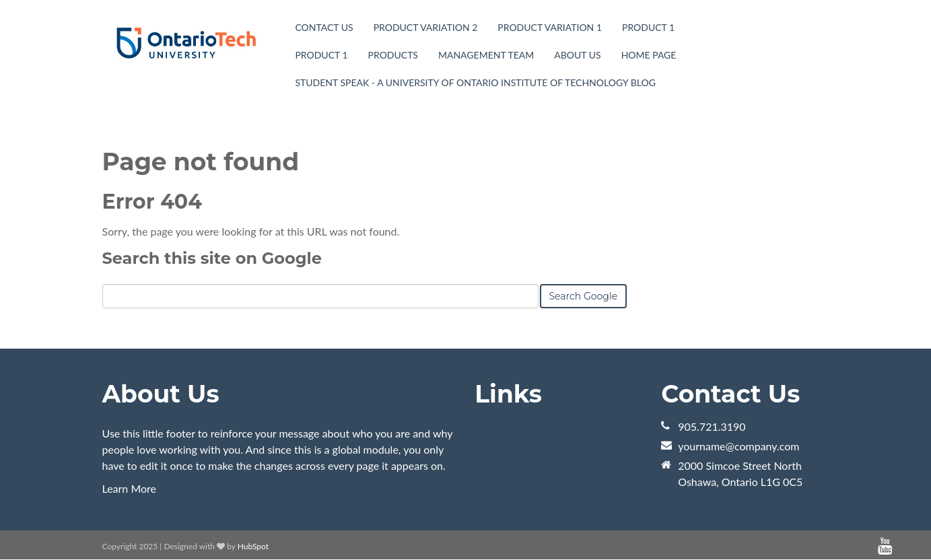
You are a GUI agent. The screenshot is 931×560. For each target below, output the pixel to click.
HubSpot (253, 546)
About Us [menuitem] (577, 55)
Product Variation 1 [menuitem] (550, 27)
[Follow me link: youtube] (885, 546)
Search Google (584, 296)
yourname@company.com (738, 446)
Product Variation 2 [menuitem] (426, 27)
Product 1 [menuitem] (648, 27)
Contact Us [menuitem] (324, 27)
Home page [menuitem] (649, 55)
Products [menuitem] (393, 55)
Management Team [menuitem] (486, 55)
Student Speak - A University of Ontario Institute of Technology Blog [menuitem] (475, 82)
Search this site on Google (212, 258)
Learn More (130, 488)
